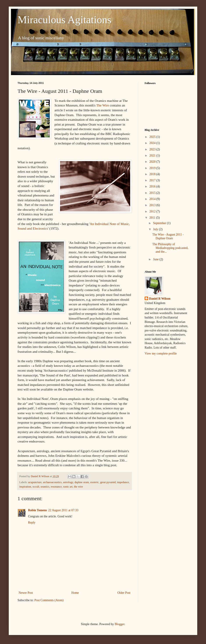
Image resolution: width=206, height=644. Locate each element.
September (160, 223)
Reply (32, 523)
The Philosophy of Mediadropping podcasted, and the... (170, 248)
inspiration (25, 487)
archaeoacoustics (52, 482)
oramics (45, 487)
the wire (78, 487)
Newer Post (26, 593)
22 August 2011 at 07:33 (63, 510)
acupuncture (35, 482)
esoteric (95, 482)
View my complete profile (161, 353)
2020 (153, 162)
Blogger (119, 624)
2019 (153, 168)
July (156, 229)
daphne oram (82, 482)
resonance (56, 487)
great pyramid (108, 482)
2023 (153, 149)
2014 (153, 199)
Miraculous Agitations (64, 20)
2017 (153, 180)
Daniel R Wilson (160, 299)
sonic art (68, 487)
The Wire (103, 105)
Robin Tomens (37, 510)
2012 (153, 211)
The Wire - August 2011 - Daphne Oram (168, 236)
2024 (153, 143)
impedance (123, 482)
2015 (153, 193)
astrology (68, 482)
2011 (153, 218)
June (156, 259)
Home (75, 593)
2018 (153, 174)
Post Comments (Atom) (49, 600)
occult (36, 487)
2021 (153, 156)
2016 (153, 186)
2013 (153, 205)
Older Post (124, 593)
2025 (153, 137)
